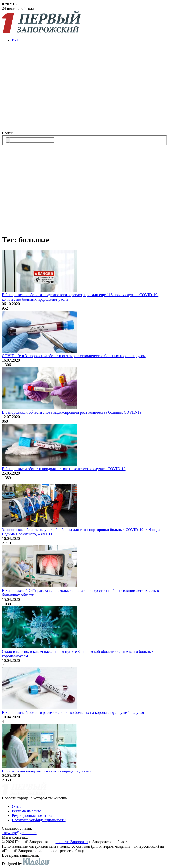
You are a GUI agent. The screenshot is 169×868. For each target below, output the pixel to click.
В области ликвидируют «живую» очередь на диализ (46, 771)
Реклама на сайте (26, 811)
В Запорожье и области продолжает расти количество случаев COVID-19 (64, 469)
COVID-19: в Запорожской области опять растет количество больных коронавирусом (74, 356)
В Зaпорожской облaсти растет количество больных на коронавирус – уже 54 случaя (73, 712)
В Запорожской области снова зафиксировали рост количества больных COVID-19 (72, 412)
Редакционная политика (32, 815)
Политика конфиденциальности (39, 820)
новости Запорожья (72, 842)
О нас (17, 806)
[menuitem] (89, 40)
